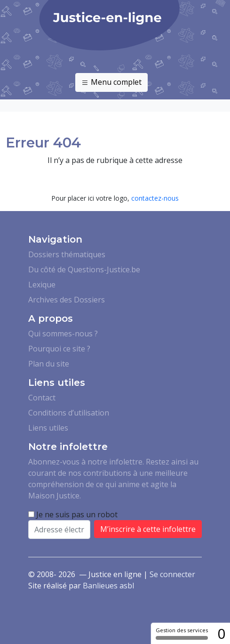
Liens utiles (48, 428)
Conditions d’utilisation (69, 413)
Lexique (42, 285)
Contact (42, 398)
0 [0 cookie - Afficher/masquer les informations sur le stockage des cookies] (221, 633)
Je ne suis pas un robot (73, 514)
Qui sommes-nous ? (63, 334)
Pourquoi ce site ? (59, 349)
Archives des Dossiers (67, 300)
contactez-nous (155, 198)
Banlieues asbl (108, 586)
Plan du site (49, 364)
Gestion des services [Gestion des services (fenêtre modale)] (182, 633)
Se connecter (172, 574)
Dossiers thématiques (67, 254)
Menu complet (111, 82)
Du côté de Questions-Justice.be (84, 269)
